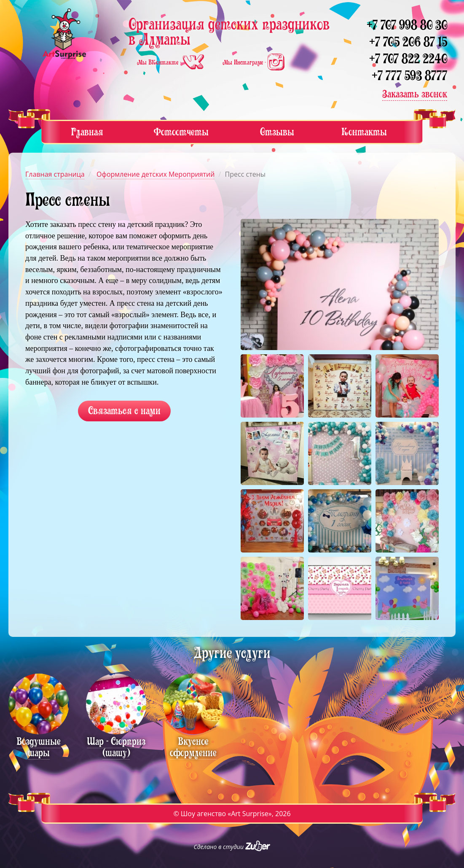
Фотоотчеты (181, 132)
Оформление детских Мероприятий (156, 174)
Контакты (364, 132)
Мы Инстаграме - (253, 62)
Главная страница (55, 174)
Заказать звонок (415, 94)
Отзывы (277, 132)
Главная (87, 132)
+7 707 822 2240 (408, 59)
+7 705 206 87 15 (408, 42)
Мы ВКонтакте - (171, 62)
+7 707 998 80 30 (407, 25)
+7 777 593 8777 (409, 76)
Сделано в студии (232, 847)
